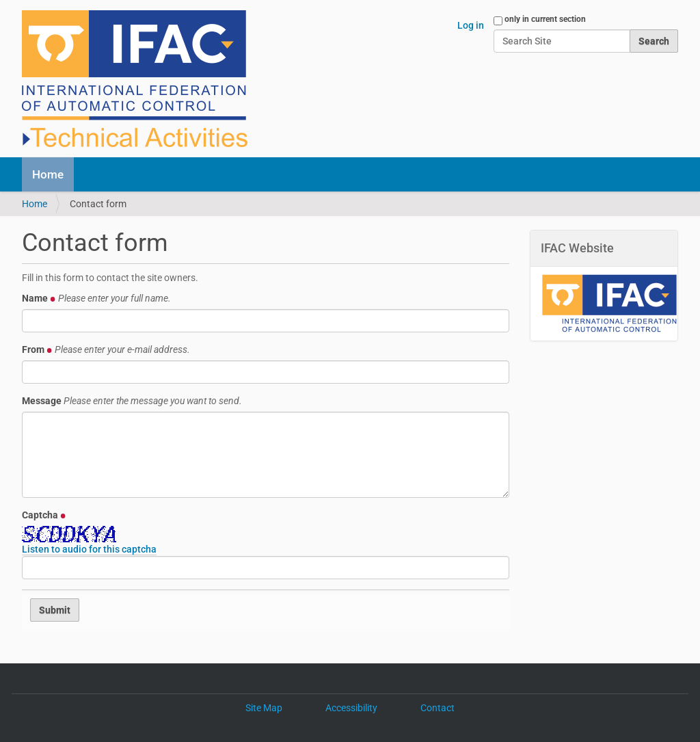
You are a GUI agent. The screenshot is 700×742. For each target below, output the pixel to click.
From (106, 349)
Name (96, 298)
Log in (471, 25)
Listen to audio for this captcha (89, 549)
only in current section (545, 19)
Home (48, 174)
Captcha (44, 515)
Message (132, 401)
